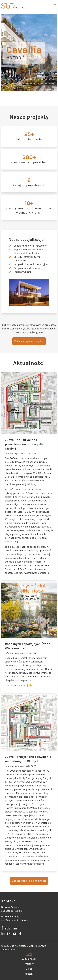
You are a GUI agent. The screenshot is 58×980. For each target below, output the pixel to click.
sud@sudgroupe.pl (12, 911)
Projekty (29, 964)
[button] (5, 79)
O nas (29, 969)
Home (29, 954)
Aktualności (29, 959)
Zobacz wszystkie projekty (29, 341)
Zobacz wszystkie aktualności (29, 881)
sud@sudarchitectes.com (16, 920)
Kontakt (29, 974)
